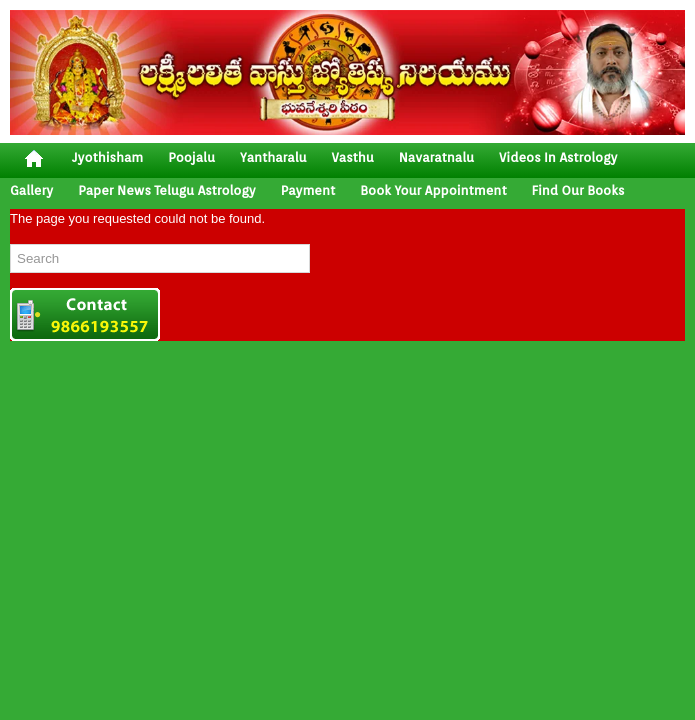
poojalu (191, 157)
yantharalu (273, 157)
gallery (31, 190)
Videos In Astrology (558, 157)
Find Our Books (578, 190)
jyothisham (107, 157)
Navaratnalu (436, 157)
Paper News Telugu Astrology (166, 190)
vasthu (353, 157)
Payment (308, 190)
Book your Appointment (433, 190)
